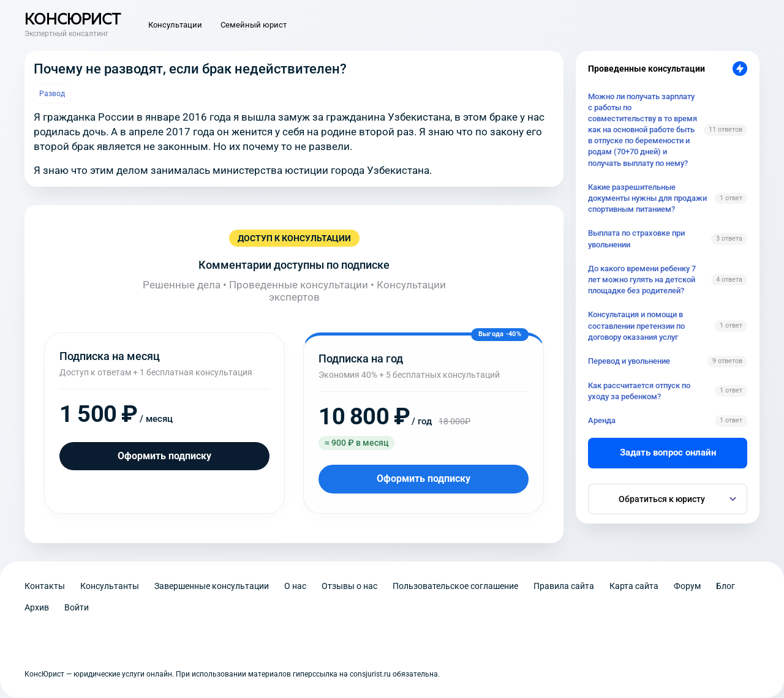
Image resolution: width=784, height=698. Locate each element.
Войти (77, 607)
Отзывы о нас (349, 586)
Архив (37, 607)
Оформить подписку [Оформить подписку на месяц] (164, 456)
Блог (726, 586)
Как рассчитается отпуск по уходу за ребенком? (639, 391)
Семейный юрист (254, 25)
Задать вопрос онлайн (668, 452)
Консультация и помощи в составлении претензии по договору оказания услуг (636, 325)
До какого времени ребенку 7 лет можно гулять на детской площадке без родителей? (642, 280)
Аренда (602, 420)
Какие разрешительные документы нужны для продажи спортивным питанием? (647, 198)
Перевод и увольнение (629, 361)
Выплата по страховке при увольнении (636, 238)
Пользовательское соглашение (455, 586)
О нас (295, 586)
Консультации (175, 25)
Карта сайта (634, 586)
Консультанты (110, 586)
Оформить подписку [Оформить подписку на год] (424, 478)
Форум (687, 586)
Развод (52, 94)
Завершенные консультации (212, 586)
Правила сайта (564, 586)
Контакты (45, 586)
